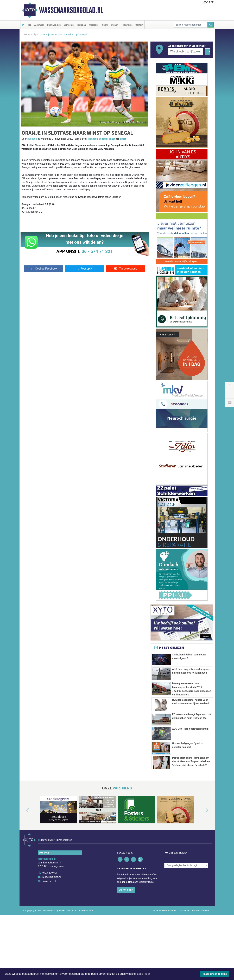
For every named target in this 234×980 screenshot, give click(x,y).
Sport (105, 25)
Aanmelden (126, 928)
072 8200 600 (50, 911)
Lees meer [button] (143, 974)
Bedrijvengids (54, 25)
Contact (139, 25)
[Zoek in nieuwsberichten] (191, 25)
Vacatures (128, 25)
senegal (103, 139)
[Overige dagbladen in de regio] (186, 904)
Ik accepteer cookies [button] (215, 974)
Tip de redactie (126, 269)
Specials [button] (94, 25)
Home (27, 35)
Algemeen (39, 25)
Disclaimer (184, 949)
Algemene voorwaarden (164, 949)
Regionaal (81, 25)
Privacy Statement (201, 949)
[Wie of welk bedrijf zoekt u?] (186, 52)
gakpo (112, 139)
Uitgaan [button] (114, 25)
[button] (24, 856)
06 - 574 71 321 (97, 251)
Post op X (85, 269)
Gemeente (69, 25)
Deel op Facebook (44, 269)
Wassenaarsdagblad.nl (71, 10)
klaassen (93, 139)
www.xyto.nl (49, 920)
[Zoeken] (211, 25)
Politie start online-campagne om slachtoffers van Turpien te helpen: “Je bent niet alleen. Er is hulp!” (191, 786)
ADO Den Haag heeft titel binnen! (190, 752)
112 (30, 25)
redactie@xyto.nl (52, 915)
